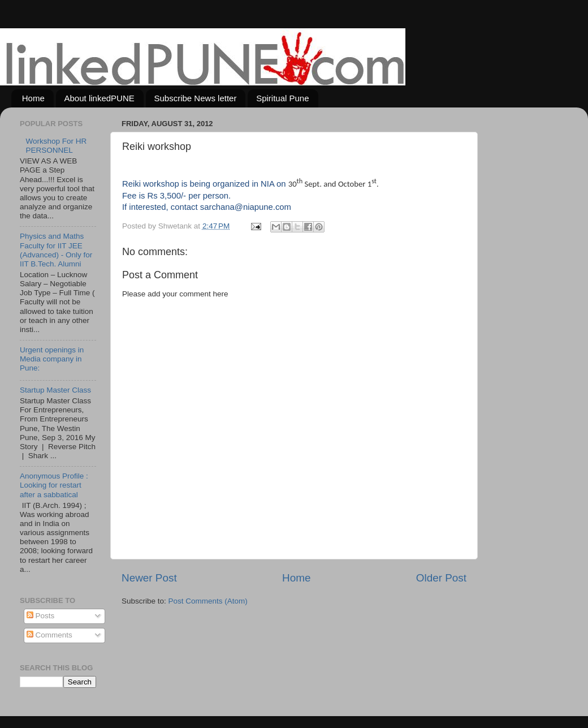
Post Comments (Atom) (208, 601)
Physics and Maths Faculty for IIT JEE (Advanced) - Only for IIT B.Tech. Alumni (56, 250)
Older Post (441, 578)
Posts (41, 616)
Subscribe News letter (196, 98)
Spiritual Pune (282, 98)
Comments (49, 635)
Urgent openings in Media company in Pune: (52, 359)
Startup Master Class (55, 390)
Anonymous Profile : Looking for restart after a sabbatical (54, 485)
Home (33, 98)
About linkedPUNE (100, 98)
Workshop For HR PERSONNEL (56, 146)
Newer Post (149, 578)
